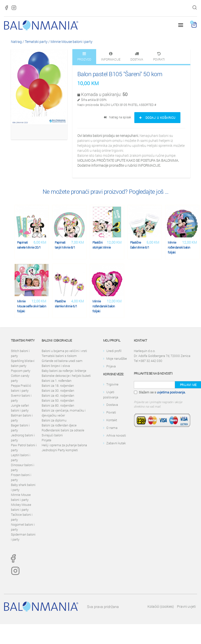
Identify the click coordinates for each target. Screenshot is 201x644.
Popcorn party (21, 371)
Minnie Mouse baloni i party (72, 42)
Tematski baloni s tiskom (59, 356)
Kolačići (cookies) (161, 606)
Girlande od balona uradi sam (62, 361)
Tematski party (36, 42)
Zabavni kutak (116, 443)
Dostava (112, 405)
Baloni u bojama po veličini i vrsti (64, 351)
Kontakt (112, 420)
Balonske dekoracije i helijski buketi (66, 376)
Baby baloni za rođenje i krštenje (64, 371)
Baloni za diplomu (54, 420)
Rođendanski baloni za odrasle (63, 430)
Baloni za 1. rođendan (57, 381)
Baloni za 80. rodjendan (58, 405)
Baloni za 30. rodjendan (58, 390)
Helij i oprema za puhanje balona (64, 445)
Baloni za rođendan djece (59, 425)
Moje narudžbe (117, 358)
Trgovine (112, 384)
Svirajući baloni (52, 435)
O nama (112, 428)
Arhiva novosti (116, 435)
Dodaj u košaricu (157, 118)
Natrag (16, 42)
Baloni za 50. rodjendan (58, 400)
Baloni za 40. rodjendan (58, 395)
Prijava (111, 366)
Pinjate (46, 440)
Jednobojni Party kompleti (60, 450)
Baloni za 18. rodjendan (58, 386)
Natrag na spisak (118, 117)
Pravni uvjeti (186, 606)
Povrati (111, 412)
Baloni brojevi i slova (56, 366)
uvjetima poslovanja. (171, 392)
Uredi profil (114, 351)
